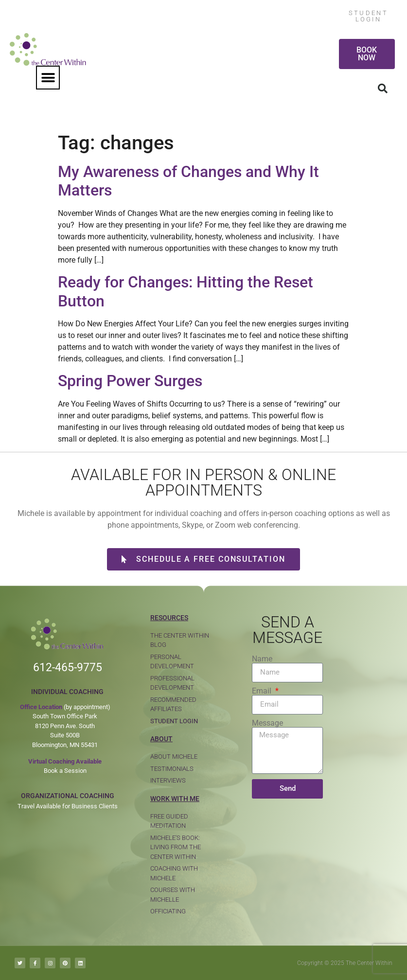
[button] (48, 78)
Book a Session (65, 771)
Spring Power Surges (130, 381)
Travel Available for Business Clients (68, 806)
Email (263, 691)
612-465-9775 (68, 668)
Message (267, 723)
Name (262, 659)
